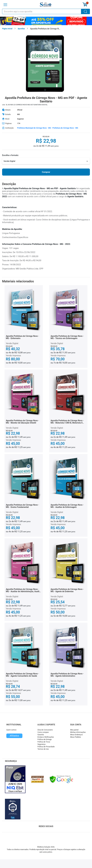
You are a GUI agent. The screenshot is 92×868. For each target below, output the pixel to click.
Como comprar (43, 732)
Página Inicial (7, 29)
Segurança (41, 744)
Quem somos (11, 730)
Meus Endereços (76, 735)
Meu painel (74, 730)
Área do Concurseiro (45, 730)
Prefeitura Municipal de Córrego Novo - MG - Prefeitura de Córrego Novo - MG (48, 128)
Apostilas (21, 29)
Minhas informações (78, 732)
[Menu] (5, 5)
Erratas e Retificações (46, 737)
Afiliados (14, 736)
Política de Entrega (45, 739)
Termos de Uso (43, 749)
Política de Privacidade (46, 747)
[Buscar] (86, 11)
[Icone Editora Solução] (46, 5)
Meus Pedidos (76, 737)
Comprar (46, 172)
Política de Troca (44, 742)
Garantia (41, 735)
